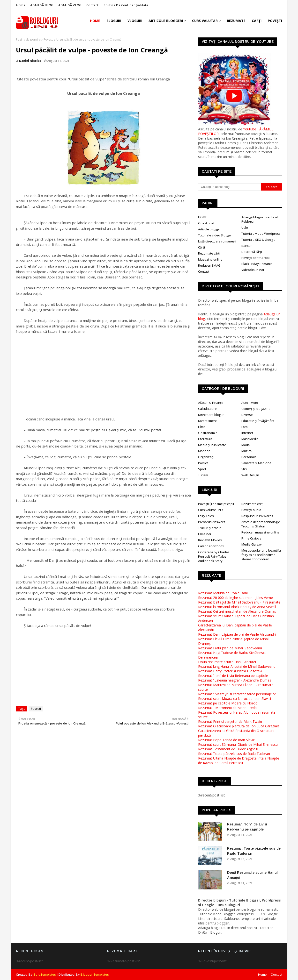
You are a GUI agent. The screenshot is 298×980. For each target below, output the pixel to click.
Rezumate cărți (209, 253)
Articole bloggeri (210, 229)
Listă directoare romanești (217, 241)
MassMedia (250, 439)
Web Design (250, 475)
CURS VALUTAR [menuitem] (205, 21)
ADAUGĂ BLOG (42, 5)
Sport (202, 469)
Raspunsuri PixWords (257, 516)
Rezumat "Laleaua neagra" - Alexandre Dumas (235, 680)
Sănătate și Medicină (256, 463)
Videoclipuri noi (253, 270)
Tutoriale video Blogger (215, 235)
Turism (203, 475)
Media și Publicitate (212, 445)
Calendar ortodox (211, 546)
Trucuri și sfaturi (210, 528)
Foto (245, 427)
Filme (202, 427)
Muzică (246, 451)
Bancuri (247, 246)
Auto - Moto (250, 403)
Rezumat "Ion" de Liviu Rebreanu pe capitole (233, 676)
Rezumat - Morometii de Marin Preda (227, 708)
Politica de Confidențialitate (126, 5)
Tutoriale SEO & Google (258, 240)
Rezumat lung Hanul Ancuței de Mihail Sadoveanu (237, 666)
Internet (247, 433)
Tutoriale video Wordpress (261, 234)
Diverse (247, 415)
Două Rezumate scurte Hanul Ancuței (252, 875)
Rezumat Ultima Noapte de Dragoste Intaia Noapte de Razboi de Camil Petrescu (239, 760)
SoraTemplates (45, 975)
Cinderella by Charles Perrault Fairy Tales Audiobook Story (214, 556)
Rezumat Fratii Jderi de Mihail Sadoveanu (230, 648)
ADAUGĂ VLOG (70, 5)
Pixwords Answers (212, 522)
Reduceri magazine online (261, 532)
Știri (244, 469)
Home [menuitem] (95, 21)
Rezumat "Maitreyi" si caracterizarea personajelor (237, 694)
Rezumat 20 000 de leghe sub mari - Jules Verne (235, 598)
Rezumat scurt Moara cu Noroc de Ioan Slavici (235, 699)
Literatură (205, 439)
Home (21, 5)
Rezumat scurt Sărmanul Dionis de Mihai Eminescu (238, 744)
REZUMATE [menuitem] (236, 21)
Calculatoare (207, 409)
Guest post (206, 223)
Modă (246, 445)
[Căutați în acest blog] (230, 187)
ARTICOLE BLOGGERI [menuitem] (166, 21)
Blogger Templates (95, 975)
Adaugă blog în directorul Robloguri (260, 219)
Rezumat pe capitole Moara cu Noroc (228, 703)
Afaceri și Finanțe (211, 403)
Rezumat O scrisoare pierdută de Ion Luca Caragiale (239, 726)
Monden (204, 451)
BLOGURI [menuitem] (114, 21)
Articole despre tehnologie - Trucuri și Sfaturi (262, 524)
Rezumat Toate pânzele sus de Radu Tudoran (234, 754)
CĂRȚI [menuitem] (257, 21)
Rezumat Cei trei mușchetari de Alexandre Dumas (237, 611)
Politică (203, 463)
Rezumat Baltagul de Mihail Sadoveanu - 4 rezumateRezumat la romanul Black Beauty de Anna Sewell (239, 604)
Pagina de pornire (28, 39)
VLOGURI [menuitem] (135, 21)
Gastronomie (208, 433)
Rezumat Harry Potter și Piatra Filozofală (230, 671)
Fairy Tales (206, 516)
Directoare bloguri (211, 415)
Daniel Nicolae (30, 61)
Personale (249, 457)
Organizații (206, 457)
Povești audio (251, 510)
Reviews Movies (210, 540)
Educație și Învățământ (258, 421)
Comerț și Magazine (256, 409)
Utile (245, 227)
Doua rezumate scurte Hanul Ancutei (227, 662)
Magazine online (210, 259)
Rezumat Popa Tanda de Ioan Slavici (227, 740)
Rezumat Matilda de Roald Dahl (223, 593)
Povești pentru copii (256, 258)
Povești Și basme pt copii (216, 504)
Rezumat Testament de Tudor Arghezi (228, 749)
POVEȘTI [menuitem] (275, 21)
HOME (203, 217)
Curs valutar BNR (210, 510)
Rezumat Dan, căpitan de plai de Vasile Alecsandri (237, 634)
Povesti (48, 39)
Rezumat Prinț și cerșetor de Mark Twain (230, 721)
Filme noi (205, 534)
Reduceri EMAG (209, 265)
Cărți (201, 247)
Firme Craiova (251, 538)
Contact (92, 5)
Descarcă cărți (252, 252)
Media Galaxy (252, 544)
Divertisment (207, 421)
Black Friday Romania (257, 264)
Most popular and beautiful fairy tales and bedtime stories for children (261, 555)
